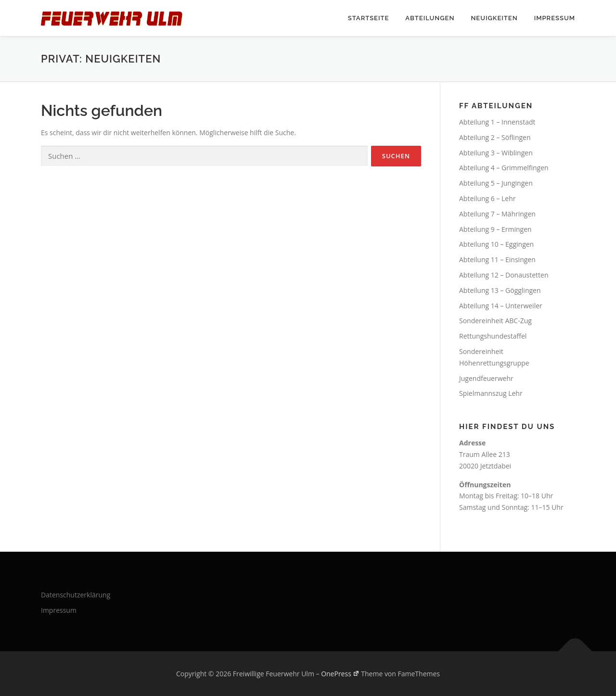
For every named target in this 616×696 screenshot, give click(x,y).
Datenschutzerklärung (76, 595)
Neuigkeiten (494, 18)
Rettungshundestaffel (493, 336)
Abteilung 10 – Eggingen (496, 244)
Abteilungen (430, 18)
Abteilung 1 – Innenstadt (497, 122)
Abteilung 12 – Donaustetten (504, 275)
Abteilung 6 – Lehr (488, 198)
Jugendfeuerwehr (486, 378)
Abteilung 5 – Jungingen (496, 183)
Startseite (369, 18)
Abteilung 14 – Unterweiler (501, 306)
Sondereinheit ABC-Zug (495, 321)
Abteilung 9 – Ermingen (495, 229)
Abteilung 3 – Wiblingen (496, 153)
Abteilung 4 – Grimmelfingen (504, 168)
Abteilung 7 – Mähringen (497, 214)
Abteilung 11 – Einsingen (497, 259)
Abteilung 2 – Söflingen (495, 137)
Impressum (555, 18)
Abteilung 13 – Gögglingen (500, 290)
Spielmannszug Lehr (491, 393)
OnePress (340, 674)
